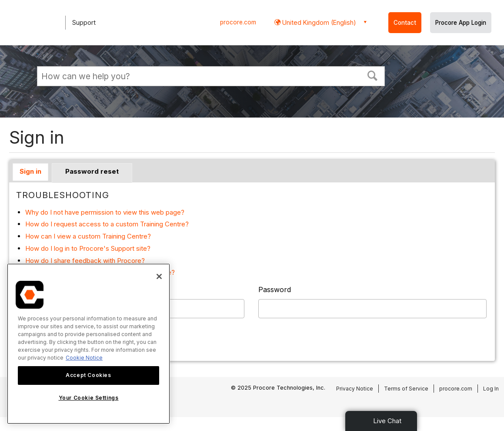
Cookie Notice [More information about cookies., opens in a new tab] (84, 358)
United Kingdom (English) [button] (318, 22)
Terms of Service (406, 389)
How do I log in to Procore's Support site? (88, 248)
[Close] (159, 276)
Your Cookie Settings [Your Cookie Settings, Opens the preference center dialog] (89, 398)
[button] (373, 75)
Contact (405, 23)
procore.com (238, 22)
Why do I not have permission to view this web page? (105, 212)
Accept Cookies (88, 375)
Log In (491, 389)
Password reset (92, 171)
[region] (88, 344)
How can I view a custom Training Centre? (88, 236)
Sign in (30, 171)
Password (275, 290)
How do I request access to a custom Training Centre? (107, 224)
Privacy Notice (355, 389)
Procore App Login (461, 23)
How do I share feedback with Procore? (85, 261)
